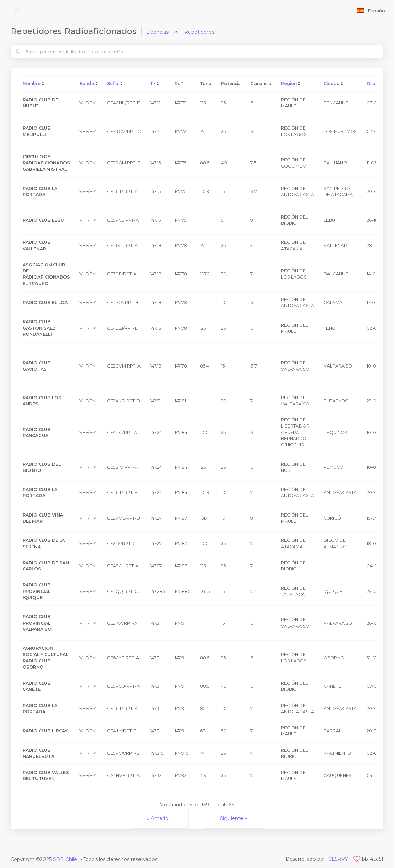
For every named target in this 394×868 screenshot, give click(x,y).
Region (289, 83)
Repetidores (199, 32)
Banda (87, 83)
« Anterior (159, 818)
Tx (153, 83)
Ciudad (332, 83)
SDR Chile (65, 859)
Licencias (157, 32)
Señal (113, 83)
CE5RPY (338, 859)
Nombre (32, 83)
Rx (177, 83)
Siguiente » (234, 818)
